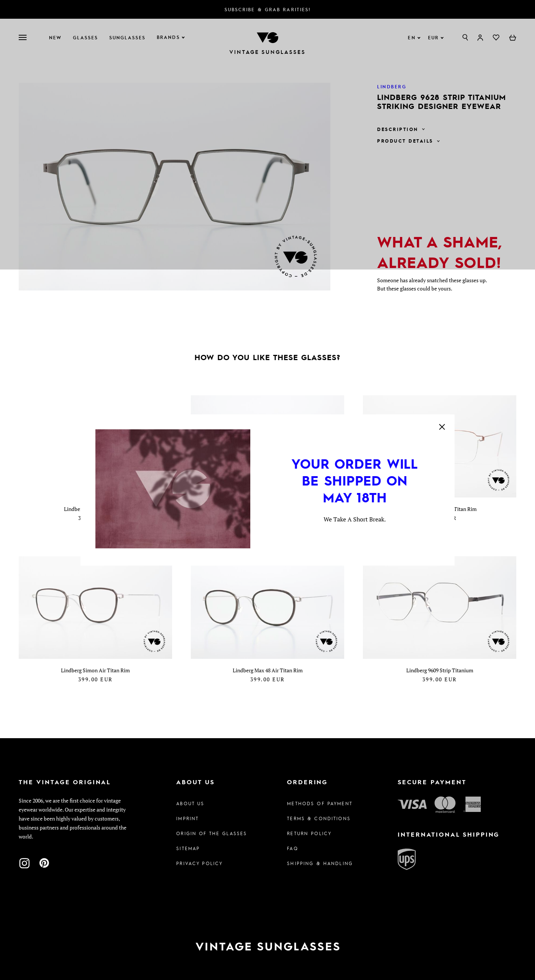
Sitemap (188, 848)
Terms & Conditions (319, 818)
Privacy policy (199, 863)
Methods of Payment (320, 803)
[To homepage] (267, 947)
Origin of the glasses (212, 833)
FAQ (292, 848)
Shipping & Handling (320, 863)
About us (190, 803)
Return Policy (309, 833)
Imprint (187, 818)
